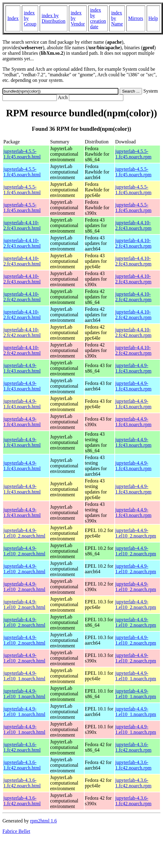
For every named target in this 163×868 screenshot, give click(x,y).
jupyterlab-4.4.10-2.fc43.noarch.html (22, 225)
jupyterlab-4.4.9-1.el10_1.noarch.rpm (136, 676)
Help (153, 18)
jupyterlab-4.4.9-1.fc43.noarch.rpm (133, 368)
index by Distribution (53, 18)
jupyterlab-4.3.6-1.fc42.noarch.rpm (133, 747)
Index (13, 18)
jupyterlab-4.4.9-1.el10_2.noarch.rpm (136, 533)
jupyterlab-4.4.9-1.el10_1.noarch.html (24, 676)
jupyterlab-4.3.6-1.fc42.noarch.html (22, 747)
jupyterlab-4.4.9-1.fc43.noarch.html (22, 368)
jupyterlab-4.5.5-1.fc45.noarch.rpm (133, 154)
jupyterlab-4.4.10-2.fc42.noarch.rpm (133, 297)
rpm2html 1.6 (44, 821)
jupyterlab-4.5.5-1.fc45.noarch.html (22, 154)
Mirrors (136, 18)
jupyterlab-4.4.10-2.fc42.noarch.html (22, 297)
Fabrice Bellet (16, 831)
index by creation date (98, 18)
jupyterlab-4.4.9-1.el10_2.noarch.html (24, 533)
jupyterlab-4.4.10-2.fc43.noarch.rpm (133, 225)
